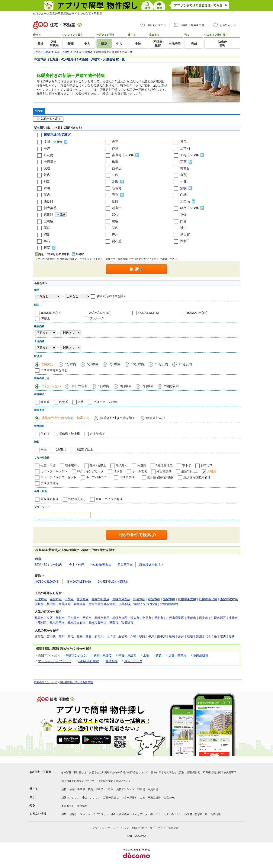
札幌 (80, 636)
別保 (183, 214)
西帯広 (117, 168)
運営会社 (173, 828)
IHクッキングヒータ (90, 471)
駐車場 (141, 789)
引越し (73, 814)
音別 (115, 195)
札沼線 (51, 604)
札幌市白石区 (77, 622)
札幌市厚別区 (175, 618)
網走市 (203, 618)
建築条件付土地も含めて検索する (66, 418)
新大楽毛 (50, 208)
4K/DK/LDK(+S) (197, 313)
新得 (183, 155)
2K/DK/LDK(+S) (100, 313)
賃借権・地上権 (70, 434)
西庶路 (49, 201)
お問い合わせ (139, 828)
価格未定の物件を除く (111, 296)
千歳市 (192, 618)
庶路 (115, 201)
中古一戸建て (127, 655)
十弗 (183, 181)
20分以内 (185, 364)
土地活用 (82, 806)
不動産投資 (201, 655)
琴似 (71, 636)
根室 (47, 248)
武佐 (115, 214)
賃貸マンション (125, 789)
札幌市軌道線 (100, 599)
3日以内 (126, 386)
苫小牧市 (74, 618)
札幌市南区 (57, 622)
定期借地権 (97, 434)
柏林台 (185, 168)
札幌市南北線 (208, 599)
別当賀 (185, 234)
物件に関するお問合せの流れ (168, 772)
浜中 (183, 228)
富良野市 (127, 622)
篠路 (142, 636)
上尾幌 (49, 221)
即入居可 (122, 465)
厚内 (47, 195)
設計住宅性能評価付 (160, 477)
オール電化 (139, 471)
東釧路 (49, 214)
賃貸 (159, 655)
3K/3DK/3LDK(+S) (47, 582)
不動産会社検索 (88, 661)
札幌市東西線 (121, 599)
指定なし (48, 364)
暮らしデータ (133, 661)
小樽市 (233, 618)
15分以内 (162, 364)
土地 (146, 655)
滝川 (47, 142)
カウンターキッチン (54, 471)
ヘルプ (125, 828)
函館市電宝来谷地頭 (102, 604)
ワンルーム (97, 318)
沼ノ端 (111, 636)
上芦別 (185, 148)
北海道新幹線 (169, 604)
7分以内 (115, 364)
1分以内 (71, 364)
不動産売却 (68, 806)
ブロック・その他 (105, 402)
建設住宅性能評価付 (197, 477)
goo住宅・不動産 (40, 772)
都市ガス (207, 465)
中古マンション (76, 655)
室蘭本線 (169, 599)
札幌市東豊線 (187, 599)
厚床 (115, 234)
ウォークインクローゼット (58, 477)
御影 (115, 162)
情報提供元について (46, 682)
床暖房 (212, 471)
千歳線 (69, 599)
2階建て (61, 449)
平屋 (44, 449)
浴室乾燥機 (164, 471)
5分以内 (93, 364)
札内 (115, 175)
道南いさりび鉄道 (145, 604)
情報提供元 (194, 772)
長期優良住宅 (49, 483)
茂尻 (183, 142)
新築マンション (70, 798)
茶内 (115, 228)
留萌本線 (65, 604)
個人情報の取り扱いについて (78, 781)
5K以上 (45, 318)
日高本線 (124, 604)
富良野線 (83, 599)
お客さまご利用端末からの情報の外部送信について (119, 772)
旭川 (62, 636)
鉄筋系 (45, 402)
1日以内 (104, 386)
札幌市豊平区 (97, 622)
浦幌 (183, 188)
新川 (232, 636)
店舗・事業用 (177, 655)
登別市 (159, 618)
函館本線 (56, 599)
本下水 (187, 465)
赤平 (115, 142)
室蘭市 (114, 622)
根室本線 (154, 599)
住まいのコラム (173, 814)
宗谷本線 (139, 599)
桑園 (89, 636)
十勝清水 (50, 162)
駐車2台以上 (98, 465)
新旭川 (99, 636)
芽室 (183, 162)
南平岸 (162, 636)
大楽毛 (185, 201)
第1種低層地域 (101, 565)
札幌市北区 (102, 618)
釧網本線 (80, 604)
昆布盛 (117, 241)
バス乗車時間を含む (54, 370)
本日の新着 (79, 386)
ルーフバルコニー (98, 477)
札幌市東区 (120, 618)
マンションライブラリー (55, 661)
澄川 (223, 636)
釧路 (183, 208)
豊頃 (47, 188)
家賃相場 (112, 661)
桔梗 (190, 636)
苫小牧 (51, 636)
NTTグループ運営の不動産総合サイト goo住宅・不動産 (68, 14)
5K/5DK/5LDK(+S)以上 (113, 582)
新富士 (117, 208)
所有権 (45, 434)
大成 (47, 168)
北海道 (39, 111)
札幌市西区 (218, 618)
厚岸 (47, 228)
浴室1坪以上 (189, 471)
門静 (183, 221)
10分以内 (138, 364)
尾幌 (115, 221)
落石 (47, 241)
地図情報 (216, 814)
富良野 (117, 155)
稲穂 (172, 636)
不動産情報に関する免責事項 (76, 682)
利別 (47, 181)
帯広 (47, 175)
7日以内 (148, 386)
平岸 (47, 148)
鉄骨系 (64, 402)
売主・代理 (48, 465)
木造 (81, 402)
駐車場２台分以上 (151, 565)
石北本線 (41, 599)
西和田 (185, 241)
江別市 (42, 622)
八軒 (133, 636)
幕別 (183, 175)
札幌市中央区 (44, 618)
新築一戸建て (103, 655)
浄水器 (118, 471)
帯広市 (135, 618)
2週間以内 (171, 386)
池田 (115, 181)
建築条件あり (156, 418)
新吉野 (117, 188)
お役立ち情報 (38, 814)
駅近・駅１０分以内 (49, 565)
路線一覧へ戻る (48, 119)
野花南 (49, 155)
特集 (64, 814)
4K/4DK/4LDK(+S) (79, 582)
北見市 (147, 618)
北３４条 (211, 636)
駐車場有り (73, 465)
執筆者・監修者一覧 (196, 814)
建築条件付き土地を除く (118, 418)
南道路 (142, 465)
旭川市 (60, 618)
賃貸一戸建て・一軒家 (101, 789)
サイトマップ (158, 828)
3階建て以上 (85, 449)
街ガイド (155, 814)
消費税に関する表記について (114, 781)
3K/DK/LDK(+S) (148, 313)
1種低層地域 (164, 465)
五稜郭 (123, 636)
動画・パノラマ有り (109, 499)
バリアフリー (128, 477)
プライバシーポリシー (105, 828)
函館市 (87, 618)
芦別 (115, 148)
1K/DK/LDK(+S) (51, 313)
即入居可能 (125, 565)
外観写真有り (77, 499)
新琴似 (39, 636)
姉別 (47, 234)
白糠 (183, 195)
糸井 (181, 636)
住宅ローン (170, 798)
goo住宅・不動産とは (74, 772)
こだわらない (51, 386)
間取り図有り (49, 499)
